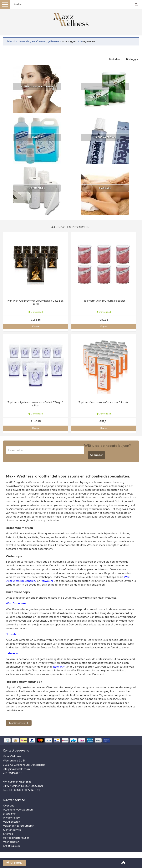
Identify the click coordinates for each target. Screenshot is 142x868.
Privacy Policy (11, 818)
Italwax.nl (47, 581)
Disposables (37, 188)
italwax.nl (59, 667)
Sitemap (8, 834)
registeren (89, 41)
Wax (105, 86)
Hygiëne (37, 137)
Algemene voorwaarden (18, 810)
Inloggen (132, 59)
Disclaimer (9, 814)
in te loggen (69, 41)
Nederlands (116, 59)
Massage (105, 188)
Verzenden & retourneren (19, 826)
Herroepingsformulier (16, 838)
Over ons (9, 806)
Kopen (36, 326)
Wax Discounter (16, 603)
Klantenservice (19, 723)
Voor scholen (11, 842)
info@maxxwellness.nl (17, 769)
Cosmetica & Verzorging (37, 86)
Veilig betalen (12, 822)
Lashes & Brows (105, 137)
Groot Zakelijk (12, 846)
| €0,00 (14, 863)
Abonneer (96, 455)
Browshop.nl (28, 581)
